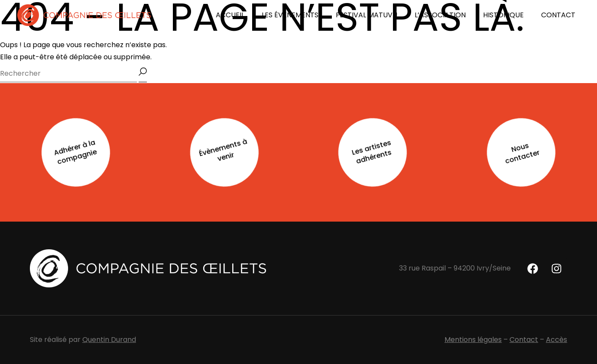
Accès (556, 340)
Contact (524, 340)
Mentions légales (473, 340)
